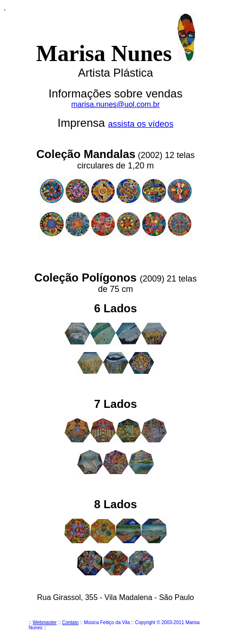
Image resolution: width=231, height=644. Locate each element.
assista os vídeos (141, 124)
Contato (70, 622)
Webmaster (45, 622)
